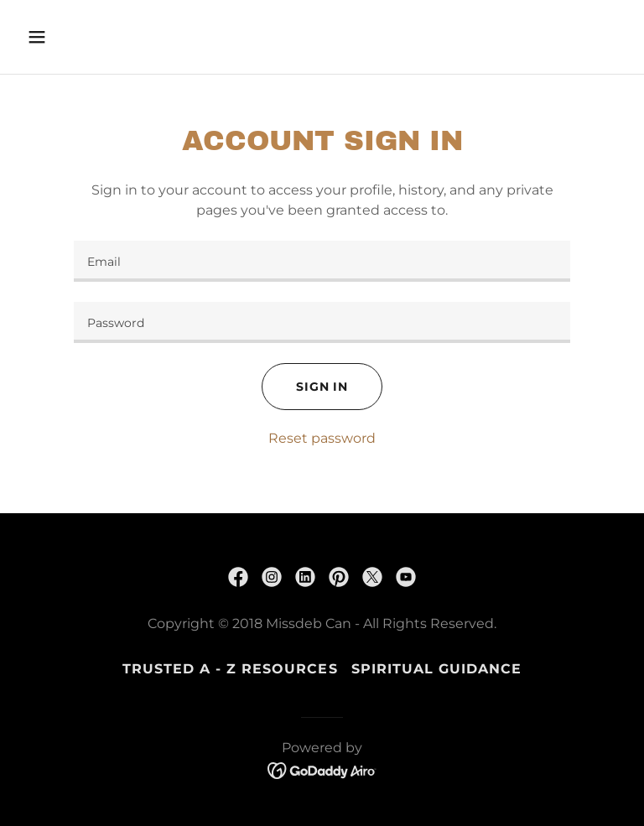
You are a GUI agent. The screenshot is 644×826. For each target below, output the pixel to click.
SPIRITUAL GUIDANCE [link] (436, 669)
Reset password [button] (322, 438)
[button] (89, 37)
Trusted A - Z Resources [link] (230, 669)
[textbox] (322, 261)
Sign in (322, 387)
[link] (238, 577)
